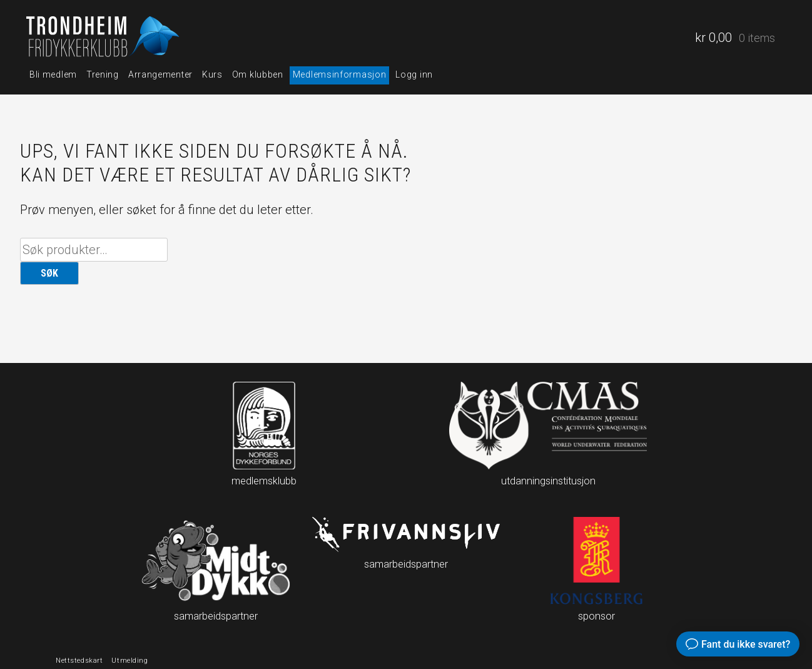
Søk (49, 273)
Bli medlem (53, 74)
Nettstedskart (79, 660)
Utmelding (129, 660)
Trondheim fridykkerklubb (104, 38)
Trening (103, 74)
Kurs (212, 74)
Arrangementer (160, 74)
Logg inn (414, 74)
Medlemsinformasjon (340, 74)
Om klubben (258, 74)
